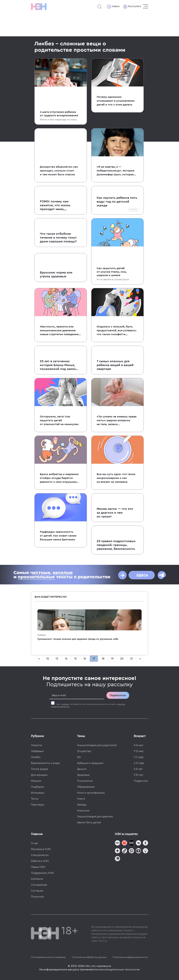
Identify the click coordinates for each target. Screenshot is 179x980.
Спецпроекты (40, 855)
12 (48, 659)
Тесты (35, 799)
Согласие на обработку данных (89, 957)
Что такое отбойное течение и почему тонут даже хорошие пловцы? (58, 238)
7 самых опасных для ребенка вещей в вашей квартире (115, 365)
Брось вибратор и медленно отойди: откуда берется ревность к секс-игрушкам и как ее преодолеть (59, 478)
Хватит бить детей (89, 822)
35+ (79, 757)
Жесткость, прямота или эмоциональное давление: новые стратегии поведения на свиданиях (59, 331)
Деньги (82, 769)
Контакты (37, 879)
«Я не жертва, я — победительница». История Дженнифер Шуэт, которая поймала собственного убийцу (116, 171)
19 (112, 659)
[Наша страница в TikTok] (124, 851)
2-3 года (139, 763)
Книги (81, 799)
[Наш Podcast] (145, 851)
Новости (37, 745)
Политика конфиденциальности (130, 957)
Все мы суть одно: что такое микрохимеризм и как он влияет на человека (116, 478)
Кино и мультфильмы (91, 793)
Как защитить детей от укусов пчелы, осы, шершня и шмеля (112, 272)
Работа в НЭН (40, 861)
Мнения (36, 781)
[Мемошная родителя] (131, 843)
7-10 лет (139, 775)
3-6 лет (138, 769)
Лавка (113, 7)
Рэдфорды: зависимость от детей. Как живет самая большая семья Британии (58, 536)
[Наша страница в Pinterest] (131, 851)
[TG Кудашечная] (124, 843)
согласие (65, 704)
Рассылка (132, 7)
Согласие (37, 891)
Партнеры (38, 805)
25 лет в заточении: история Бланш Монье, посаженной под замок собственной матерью (58, 365)
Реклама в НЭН (41, 849)
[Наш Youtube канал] (138, 851)
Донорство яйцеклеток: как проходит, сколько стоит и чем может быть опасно (59, 171)
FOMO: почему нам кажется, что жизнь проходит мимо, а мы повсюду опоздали (58, 205)
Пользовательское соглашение (48, 957)
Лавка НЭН (38, 867)
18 (103, 659)
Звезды (82, 805)
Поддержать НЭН (42, 873)
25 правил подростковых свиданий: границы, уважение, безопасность (116, 545)
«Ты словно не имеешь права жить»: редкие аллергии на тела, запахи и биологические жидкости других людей (117, 421)
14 (66, 659)
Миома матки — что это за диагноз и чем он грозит (115, 513)
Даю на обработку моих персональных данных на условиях (88, 705)
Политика (37, 897)
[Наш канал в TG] (117, 843)
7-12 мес (139, 751)
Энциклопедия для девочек (95, 817)
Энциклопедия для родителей (97, 745)
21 (132, 659)
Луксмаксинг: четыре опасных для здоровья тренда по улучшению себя (78, 639)
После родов (39, 769)
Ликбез (36, 757)
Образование (86, 787)
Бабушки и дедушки (90, 763)
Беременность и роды (45, 763)
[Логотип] (39, 7)
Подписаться (118, 695)
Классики (83, 811)
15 (75, 659)
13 (57, 659)
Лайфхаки (37, 751)
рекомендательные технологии (119, 970)
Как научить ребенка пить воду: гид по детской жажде (117, 202)
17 (94, 659)
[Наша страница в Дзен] (117, 851)
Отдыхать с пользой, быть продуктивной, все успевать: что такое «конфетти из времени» (117, 331)
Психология (85, 781)
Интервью (38, 793)
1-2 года (139, 757)
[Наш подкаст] (117, 859)
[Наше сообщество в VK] (138, 843)
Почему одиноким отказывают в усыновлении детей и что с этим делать (116, 101)
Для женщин (39, 775)
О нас (35, 843)
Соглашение (39, 885)
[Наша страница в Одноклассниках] (145, 843)
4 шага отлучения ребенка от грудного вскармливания (59, 114)
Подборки (42, 635)
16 (85, 659)
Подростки (141, 781)
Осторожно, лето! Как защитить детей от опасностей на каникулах (59, 420)
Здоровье (83, 775)
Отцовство (84, 751)
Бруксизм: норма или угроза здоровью (56, 274)
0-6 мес (139, 745)
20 (122, 659)
